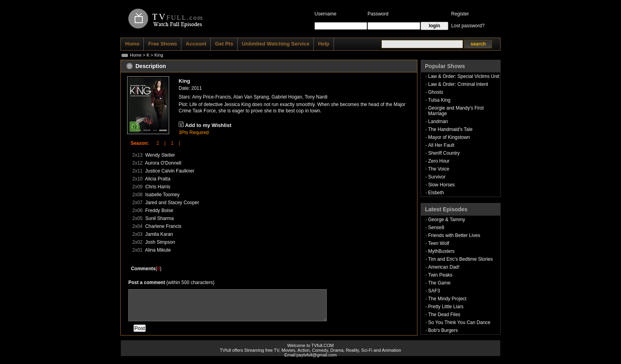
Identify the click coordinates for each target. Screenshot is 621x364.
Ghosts (436, 92)
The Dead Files (444, 315)
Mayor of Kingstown (449, 137)
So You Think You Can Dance (459, 322)
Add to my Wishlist (208, 125)
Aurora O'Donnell (163, 163)
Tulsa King (439, 100)
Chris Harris (158, 187)
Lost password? (468, 26)
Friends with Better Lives (454, 235)
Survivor (437, 177)
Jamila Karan (159, 234)
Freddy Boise (159, 210)
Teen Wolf (439, 243)
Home (136, 55)
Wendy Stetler (160, 155)
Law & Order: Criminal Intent (458, 84)
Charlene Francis (163, 226)
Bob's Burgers (443, 330)
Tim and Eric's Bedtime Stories (460, 259)
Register (460, 14)
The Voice (439, 169)
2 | (158, 143)
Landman (438, 121)
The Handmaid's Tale (450, 129)
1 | (173, 143)
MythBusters (441, 251)
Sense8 (436, 227)
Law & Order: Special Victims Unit (464, 76)
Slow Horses (441, 185)
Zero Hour (439, 161)
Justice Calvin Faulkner (170, 171)
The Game (439, 283)
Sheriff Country (444, 153)
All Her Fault (441, 145)
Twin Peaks (440, 275)
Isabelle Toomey (163, 195)
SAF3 (434, 291)
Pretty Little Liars (446, 307)
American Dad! (444, 267)
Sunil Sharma (160, 218)
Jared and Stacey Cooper (172, 203)
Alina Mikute (158, 250)
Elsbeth (436, 193)
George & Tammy (447, 220)
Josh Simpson (160, 242)
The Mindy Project (447, 299)
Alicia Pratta (158, 179)
